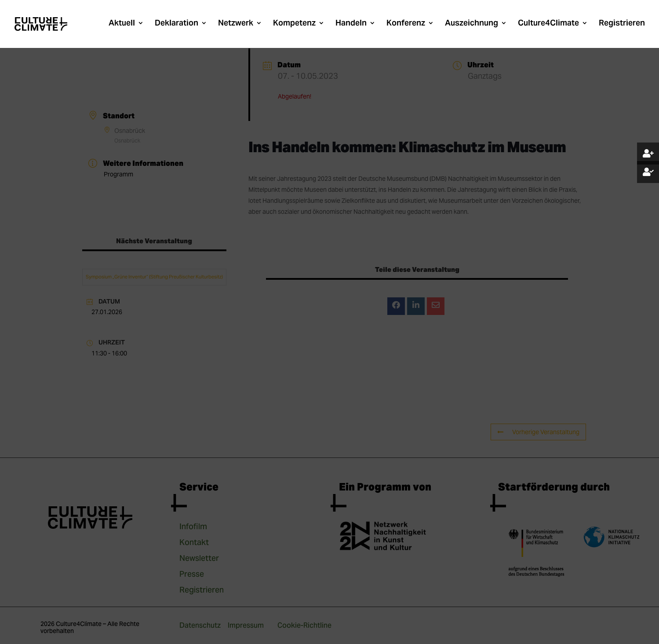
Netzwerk (236, 24)
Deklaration (177, 24)
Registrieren (622, 24)
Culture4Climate (548, 24)
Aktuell (122, 24)
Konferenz (406, 24)
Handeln (351, 24)
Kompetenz (294, 24)
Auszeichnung (471, 24)
